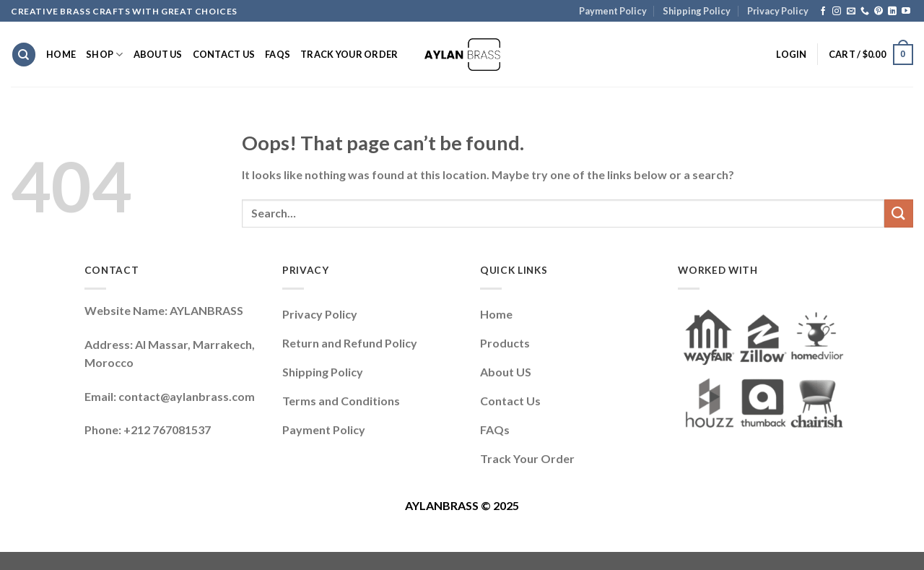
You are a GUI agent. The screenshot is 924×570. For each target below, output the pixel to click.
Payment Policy (613, 11)
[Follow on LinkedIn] (892, 12)
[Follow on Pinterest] (879, 12)
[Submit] (899, 213)
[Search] (24, 55)
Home (61, 54)
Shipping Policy (697, 11)
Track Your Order (349, 54)
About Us (158, 54)
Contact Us (224, 54)
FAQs (278, 54)
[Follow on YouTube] (906, 12)
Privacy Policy (778, 11)
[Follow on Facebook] (823, 12)
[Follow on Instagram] (837, 12)
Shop (104, 55)
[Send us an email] (851, 12)
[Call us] (865, 12)
